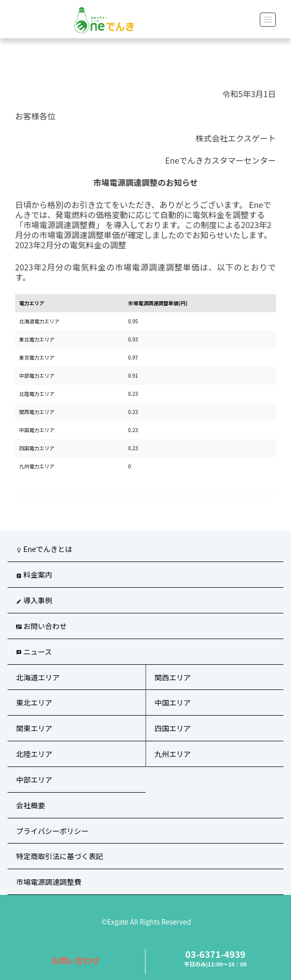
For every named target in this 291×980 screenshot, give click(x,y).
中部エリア (34, 779)
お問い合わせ (76, 960)
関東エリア (34, 728)
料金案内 (34, 574)
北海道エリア (38, 677)
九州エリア (173, 754)
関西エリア (173, 677)
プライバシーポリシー (52, 831)
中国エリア (173, 702)
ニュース (34, 651)
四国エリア (173, 728)
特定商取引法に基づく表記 (60, 856)
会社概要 (31, 805)
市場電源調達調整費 (49, 882)
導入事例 (34, 600)
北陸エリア (34, 754)
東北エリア (34, 702)
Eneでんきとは (44, 549)
